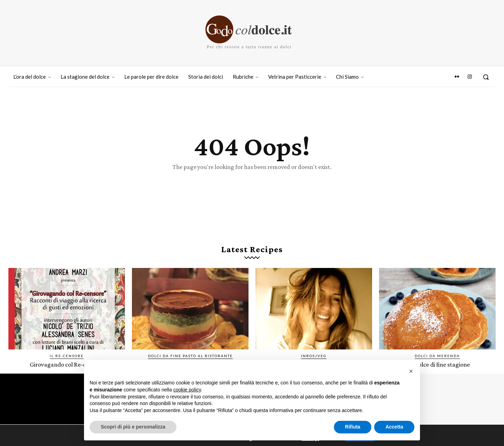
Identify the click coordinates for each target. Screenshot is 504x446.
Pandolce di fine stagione (437, 365)
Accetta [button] (394, 427)
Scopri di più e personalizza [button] (133, 427)
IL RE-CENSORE (67, 356)
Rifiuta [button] (353, 427)
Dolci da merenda (437, 356)
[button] (486, 77)
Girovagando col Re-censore (67, 365)
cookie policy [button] (187, 390)
